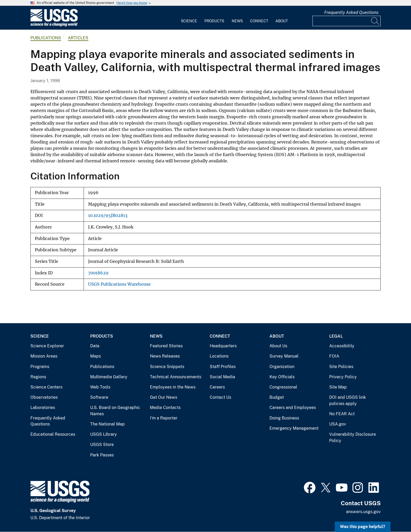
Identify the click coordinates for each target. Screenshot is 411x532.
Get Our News (164, 397)
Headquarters (223, 346)
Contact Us (220, 397)
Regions (38, 377)
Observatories (44, 397)
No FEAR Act (342, 414)
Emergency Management (294, 428)
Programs (40, 367)
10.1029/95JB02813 (108, 216)
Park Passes (102, 455)
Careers (217, 387)
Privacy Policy (343, 377)
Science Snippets (167, 367)
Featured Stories (166, 346)
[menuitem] (189, 18)
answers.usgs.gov (363, 512)
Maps (96, 356)
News (237, 21)
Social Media (222, 377)
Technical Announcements (176, 377)
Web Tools (100, 387)
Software (99, 397)
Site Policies (341, 367)
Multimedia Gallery (109, 377)
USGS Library (104, 434)
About (282, 21)
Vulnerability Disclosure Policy (353, 437)
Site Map (338, 387)
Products (214, 21)
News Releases (165, 356)
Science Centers (46, 387)
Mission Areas (44, 356)
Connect (259, 21)
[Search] (375, 21)
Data (95, 346)
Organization (282, 367)
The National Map (107, 424)
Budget (277, 397)
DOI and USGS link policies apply (348, 400)
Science (189, 21)
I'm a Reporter (164, 418)
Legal (336, 336)
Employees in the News (173, 387)
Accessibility (342, 346)
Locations (219, 356)
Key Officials (282, 377)
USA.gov (338, 424)
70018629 (98, 273)
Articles (78, 38)
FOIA (334, 356)
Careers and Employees (293, 408)
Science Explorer (47, 346)
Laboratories (43, 408)
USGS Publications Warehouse (119, 284)
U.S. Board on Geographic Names (115, 411)
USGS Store (102, 445)
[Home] (54, 25)
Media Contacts (165, 408)
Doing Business (284, 418)
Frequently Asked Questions (351, 12)
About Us (278, 346)
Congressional (283, 387)
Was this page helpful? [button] (363, 527)
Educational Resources (53, 434)
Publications (46, 38)
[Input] (347, 21)
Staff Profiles (223, 367)
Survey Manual (284, 356)
